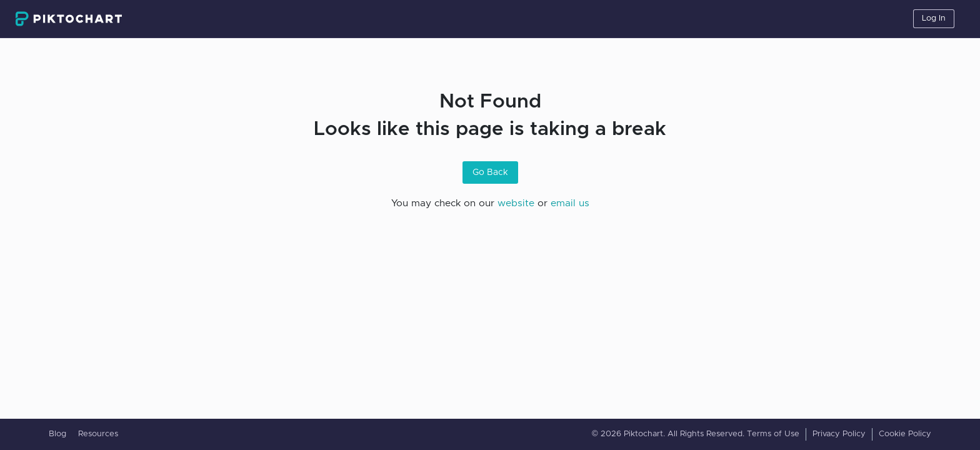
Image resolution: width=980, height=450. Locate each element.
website (516, 203)
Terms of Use (773, 434)
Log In (934, 18)
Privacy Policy (839, 434)
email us (570, 203)
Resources (98, 434)
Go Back (490, 172)
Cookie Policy (905, 434)
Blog (57, 434)
